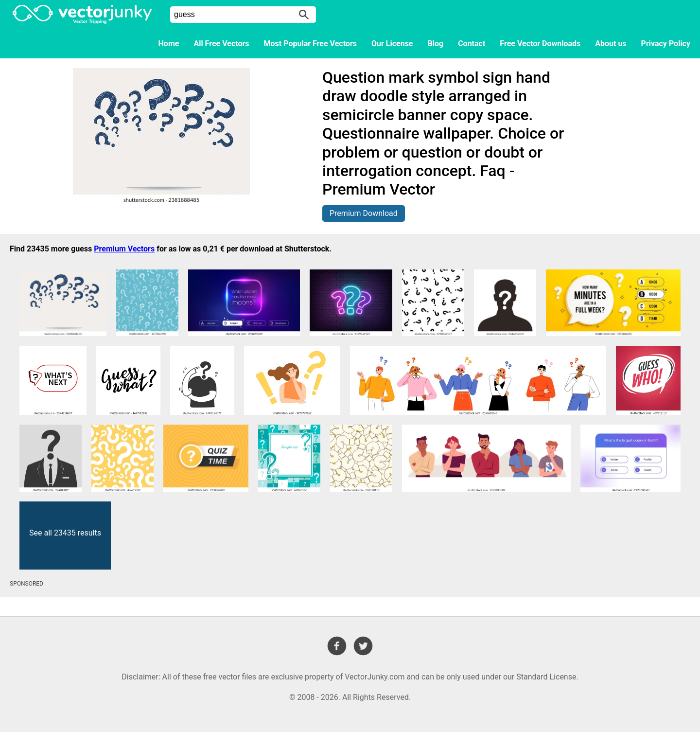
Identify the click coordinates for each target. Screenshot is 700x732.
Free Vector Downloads (540, 44)
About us (611, 44)
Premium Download (364, 213)
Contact (472, 44)
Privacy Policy (666, 44)
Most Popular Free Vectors (310, 44)
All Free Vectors (221, 44)
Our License (392, 44)
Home (169, 44)
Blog (436, 44)
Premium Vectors (124, 249)
